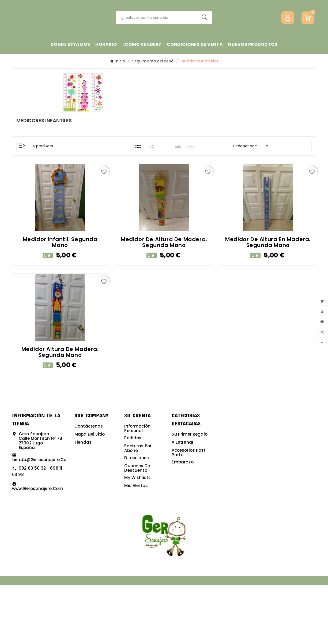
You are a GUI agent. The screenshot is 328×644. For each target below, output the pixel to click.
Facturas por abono (138, 507)
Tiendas (83, 501)
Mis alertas (136, 544)
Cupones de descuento (137, 527)
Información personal (137, 487)
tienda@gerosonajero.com (41, 518)
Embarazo (182, 521)
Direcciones (137, 517)
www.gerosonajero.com (37, 547)
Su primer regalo (189, 493)
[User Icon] (288, 47)
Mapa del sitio (90, 493)
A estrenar (183, 501)
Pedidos (133, 497)
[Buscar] (157, 47)
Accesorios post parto (188, 511)
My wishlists (137, 536)
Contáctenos (89, 485)
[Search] (205, 47)
